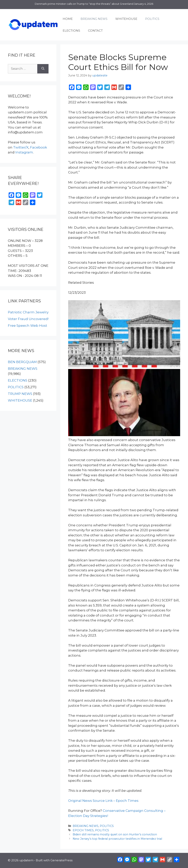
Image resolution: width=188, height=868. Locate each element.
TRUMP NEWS (20, 394)
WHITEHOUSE (126, 19)
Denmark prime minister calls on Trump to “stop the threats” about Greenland (84, 4)
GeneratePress (61, 860)
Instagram (24, 152)
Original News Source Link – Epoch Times (103, 801)
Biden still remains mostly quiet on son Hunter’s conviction (115, 834)
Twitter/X (21, 147)
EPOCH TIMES (83, 830)
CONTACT (95, 31)
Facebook (39, 147)
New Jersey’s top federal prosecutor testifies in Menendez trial (117, 839)
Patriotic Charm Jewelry (28, 312)
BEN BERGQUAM (22, 362)
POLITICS (152, 19)
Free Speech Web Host (28, 326)
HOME (68, 19)
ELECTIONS (71, 31)
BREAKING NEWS (94, 19)
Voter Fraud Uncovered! (28, 319)
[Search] (43, 69)
